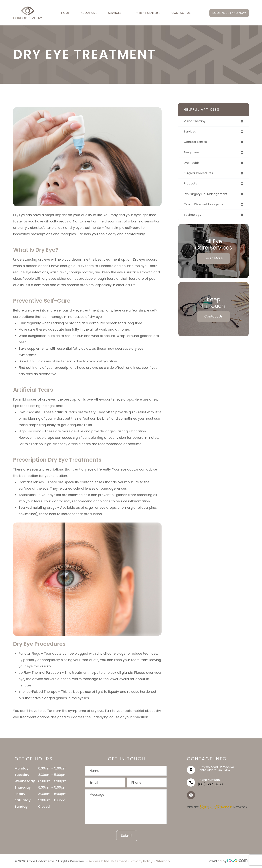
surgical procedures (200, 175)
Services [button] (116, 13)
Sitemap (163, 861)
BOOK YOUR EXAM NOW (229, 13)
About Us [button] (89, 13)
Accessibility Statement (108, 861)
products (191, 186)
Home (65, 13)
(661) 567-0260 (210, 784)
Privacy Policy (142, 861)
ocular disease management (207, 207)
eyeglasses (193, 153)
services (191, 132)
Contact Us (181, 13)
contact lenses (196, 143)
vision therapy (196, 121)
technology (193, 218)
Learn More (214, 261)
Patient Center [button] (148, 13)
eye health (192, 164)
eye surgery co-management (208, 196)
